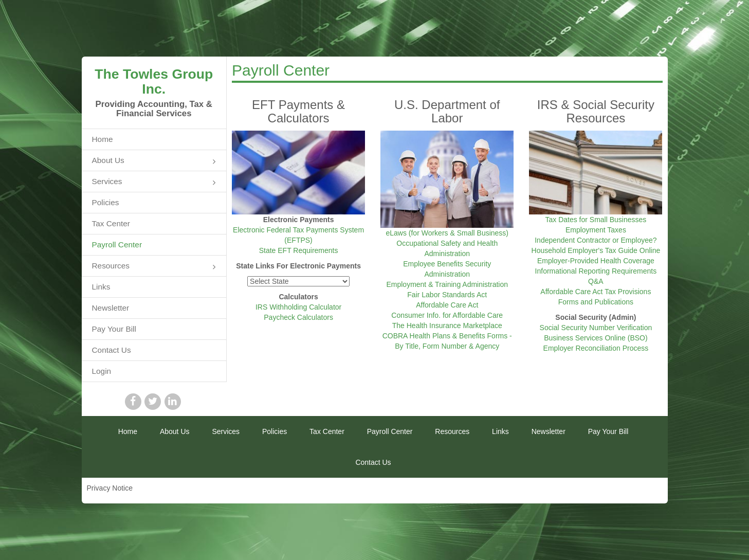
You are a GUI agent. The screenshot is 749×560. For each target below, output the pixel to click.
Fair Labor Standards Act (447, 295)
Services (154, 182)
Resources (154, 267)
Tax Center (111, 223)
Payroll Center (117, 245)
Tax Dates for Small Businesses (596, 220)
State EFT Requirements (299, 250)
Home (103, 139)
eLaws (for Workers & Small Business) (447, 233)
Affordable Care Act (447, 305)
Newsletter (111, 308)
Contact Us (112, 350)
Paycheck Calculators (298, 317)
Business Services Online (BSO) (596, 338)
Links (101, 287)
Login (102, 371)
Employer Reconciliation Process (596, 348)
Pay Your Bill (114, 329)
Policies (106, 202)
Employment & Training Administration (447, 284)
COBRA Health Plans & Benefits (434, 336)
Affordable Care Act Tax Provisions (596, 292)
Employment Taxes (596, 230)
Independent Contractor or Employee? (596, 240)
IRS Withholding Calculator (298, 307)
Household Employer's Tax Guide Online (596, 250)
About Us (154, 161)
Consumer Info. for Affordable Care (447, 315)
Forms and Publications (596, 302)
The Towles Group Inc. (154, 82)
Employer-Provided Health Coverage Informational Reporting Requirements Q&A (596, 271)
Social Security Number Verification (596, 328)
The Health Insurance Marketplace (447, 326)
